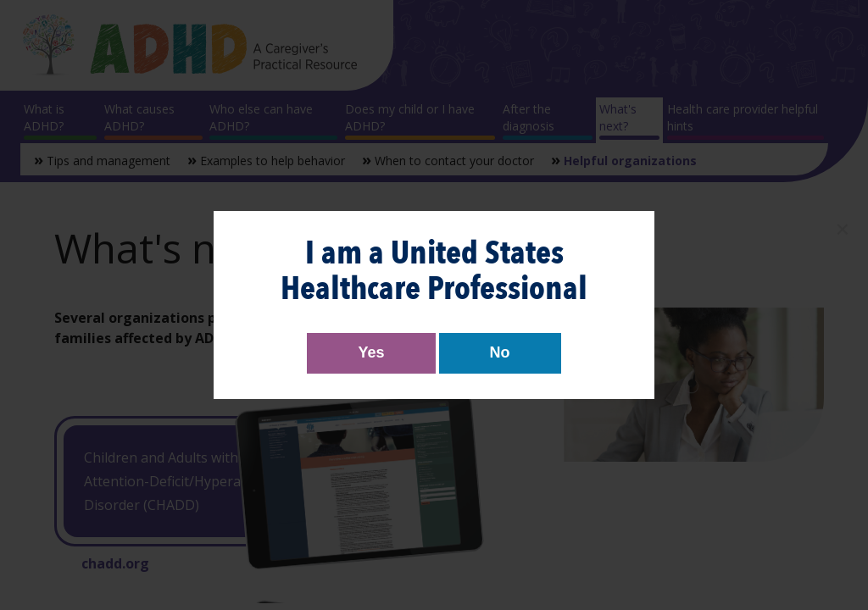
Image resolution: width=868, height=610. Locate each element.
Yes (371, 352)
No (500, 352)
